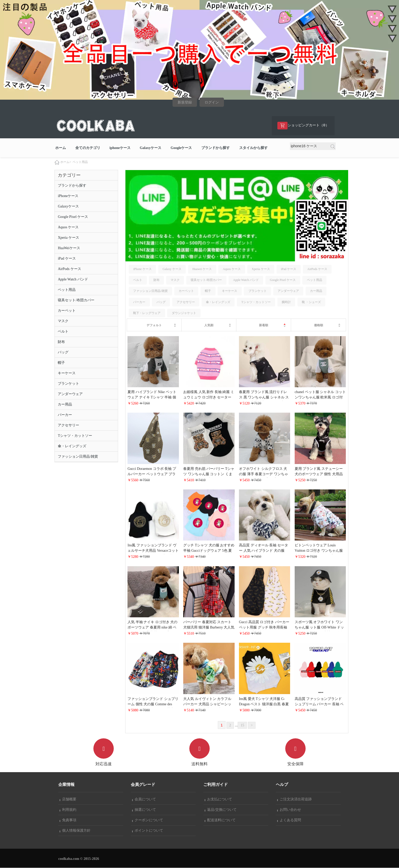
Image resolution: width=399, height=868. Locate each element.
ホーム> (66, 162)
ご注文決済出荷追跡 (294, 799)
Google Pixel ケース (73, 217)
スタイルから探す (253, 148)
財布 (61, 342)
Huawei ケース (202, 269)
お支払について (218, 799)
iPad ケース (67, 259)
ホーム (61, 148)
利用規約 (68, 810)
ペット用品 (80, 162)
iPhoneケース (68, 196)
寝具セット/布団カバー (76, 300)
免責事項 (68, 820)
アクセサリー (68, 425)
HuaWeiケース (69, 248)
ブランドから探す (216, 148)
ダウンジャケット (184, 313)
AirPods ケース (69, 269)
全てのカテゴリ (88, 148)
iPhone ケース (142, 269)
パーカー (65, 415)
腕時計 (286, 302)
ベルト (63, 332)
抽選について (144, 810)
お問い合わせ (289, 810)
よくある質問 (289, 820)
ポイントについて (148, 831)
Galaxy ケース (172, 269)
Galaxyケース (151, 148)
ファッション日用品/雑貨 (78, 457)
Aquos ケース (68, 227)
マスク (63, 321)
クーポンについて (148, 820)
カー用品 (65, 405)
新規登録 (185, 102)
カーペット (67, 311)
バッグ (63, 353)
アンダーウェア (70, 394)
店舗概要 (68, 799)
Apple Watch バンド (73, 280)
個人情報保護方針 (75, 831)
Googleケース (181, 148)
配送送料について (220, 820)
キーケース (67, 373)
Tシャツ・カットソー (75, 436)
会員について (144, 799)
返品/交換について (221, 810)
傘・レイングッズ (72, 446)
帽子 (61, 363)
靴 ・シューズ (311, 302)
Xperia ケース (68, 238)
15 (242, 725)
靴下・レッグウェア (147, 313)
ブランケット (68, 384)
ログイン (212, 102)
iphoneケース (120, 148)
